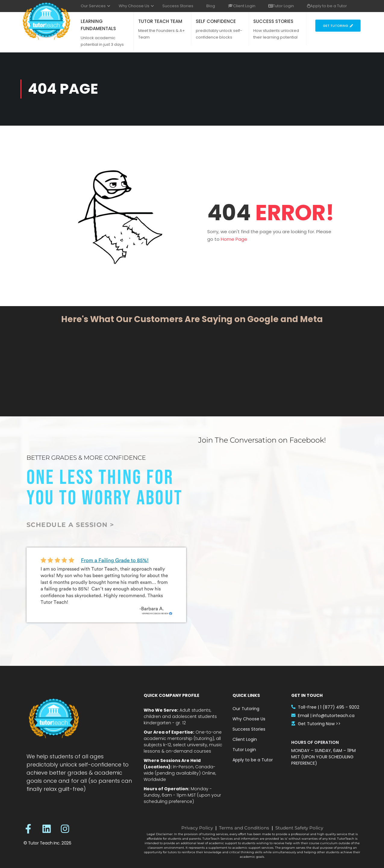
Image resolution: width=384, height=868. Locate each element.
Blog (211, 6)
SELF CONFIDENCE (216, 21)
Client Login (242, 6)
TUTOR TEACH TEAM (160, 21)
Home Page (234, 239)
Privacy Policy (197, 828)
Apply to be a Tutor (327, 6)
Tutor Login (281, 6)
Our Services (93, 6)
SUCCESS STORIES (273, 21)
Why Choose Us (134, 6)
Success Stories (178, 6)
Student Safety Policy (299, 828)
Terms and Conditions (244, 828)
